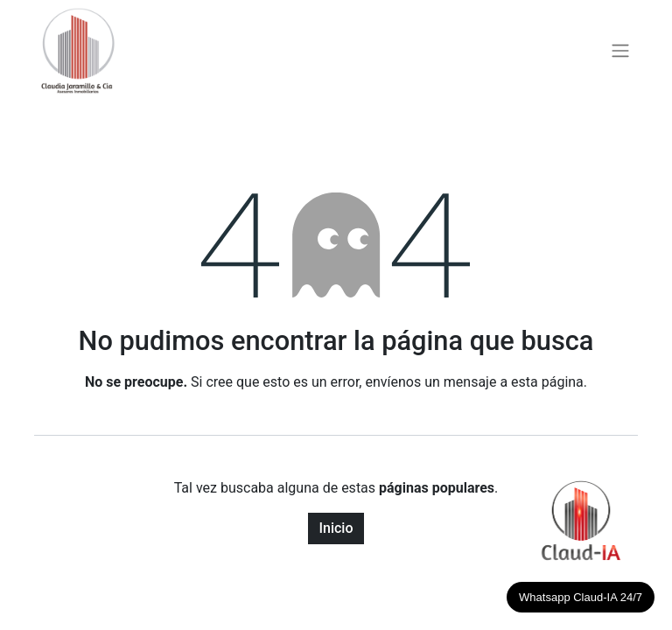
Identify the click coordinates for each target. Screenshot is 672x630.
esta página (547, 382)
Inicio (336, 528)
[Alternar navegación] (620, 51)
